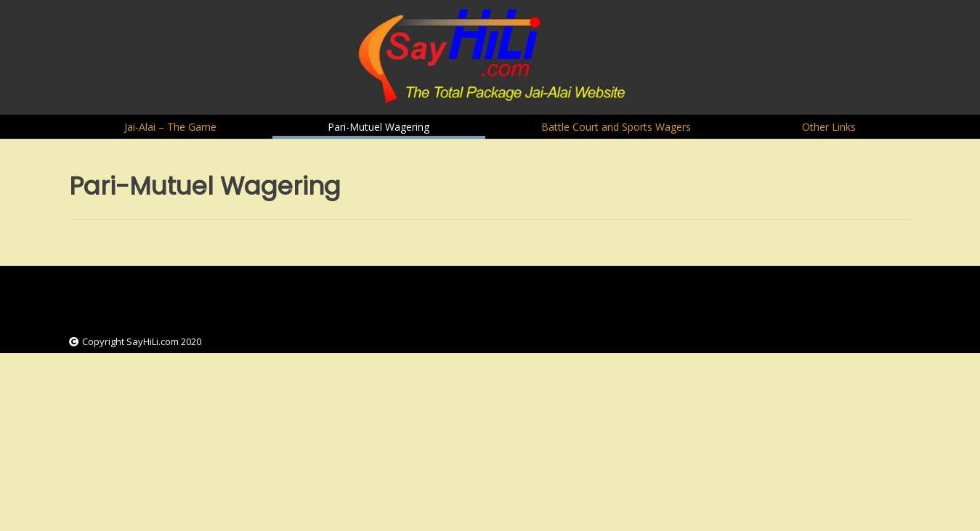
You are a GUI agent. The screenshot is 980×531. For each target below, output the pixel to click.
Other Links (829, 127)
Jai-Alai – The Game (170, 127)
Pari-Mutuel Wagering (378, 127)
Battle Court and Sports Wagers (616, 127)
